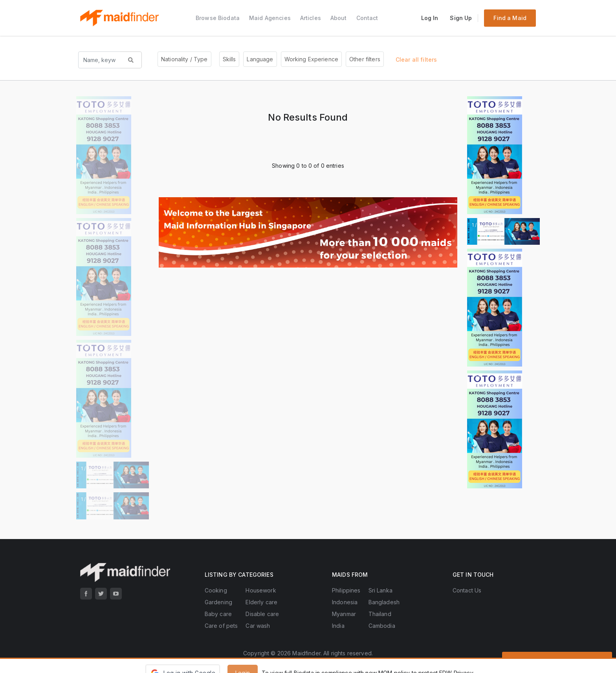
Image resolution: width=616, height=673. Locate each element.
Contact (367, 18)
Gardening (218, 602)
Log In (430, 18)
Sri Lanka (380, 590)
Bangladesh (384, 602)
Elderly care (261, 602)
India (338, 626)
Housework (261, 590)
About (339, 18)
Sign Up (461, 18)
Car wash (258, 626)
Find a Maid (510, 18)
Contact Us (467, 590)
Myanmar (344, 614)
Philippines (346, 590)
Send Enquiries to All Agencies (557, 660)
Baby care (218, 614)
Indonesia (345, 602)
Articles (311, 18)
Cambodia (382, 626)
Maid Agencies (270, 18)
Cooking (216, 590)
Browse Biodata (218, 18)
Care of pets (221, 626)
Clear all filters (416, 60)
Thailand (380, 614)
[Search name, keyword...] (100, 60)
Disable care (262, 614)
